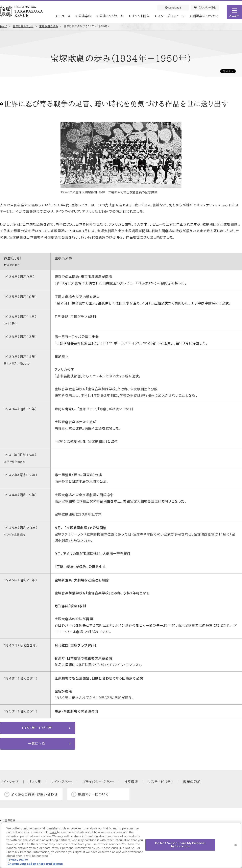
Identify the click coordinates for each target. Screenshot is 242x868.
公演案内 (85, 16)
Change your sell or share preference (35, 864)
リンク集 (35, 782)
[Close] (236, 845)
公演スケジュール (112, 16)
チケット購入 (141, 16)
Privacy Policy (18, 860)
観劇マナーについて (94, 794)
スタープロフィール (171, 16)
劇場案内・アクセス (206, 16)
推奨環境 (131, 782)
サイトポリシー (62, 782)
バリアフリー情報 (205, 7)
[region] (121, 845)
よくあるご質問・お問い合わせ (34, 794)
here (53, 832)
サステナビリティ (161, 782)
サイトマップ (9, 782)
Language (173, 7)
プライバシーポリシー (98, 782)
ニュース (65, 16)
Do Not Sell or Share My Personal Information (180, 845)
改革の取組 (192, 782)
